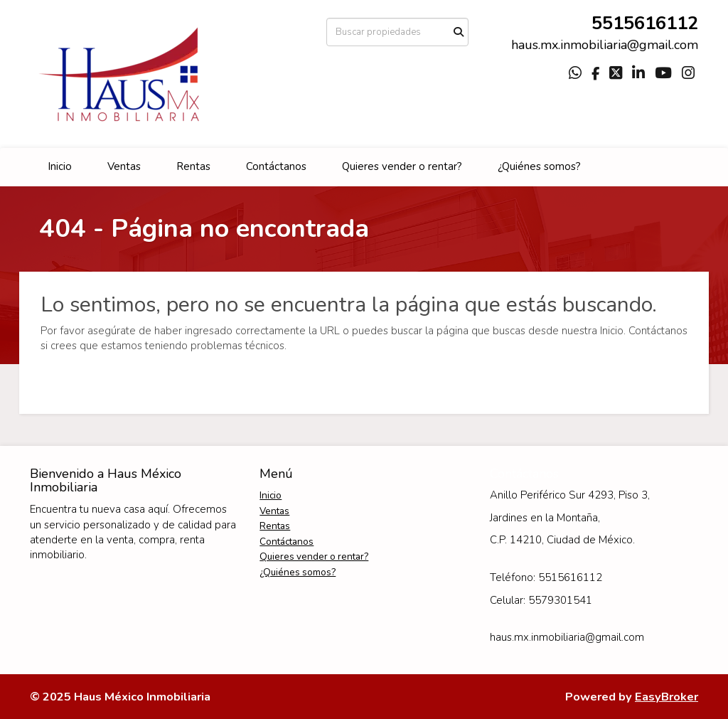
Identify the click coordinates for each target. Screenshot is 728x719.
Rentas (193, 166)
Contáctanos (276, 166)
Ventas (124, 166)
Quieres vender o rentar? (402, 166)
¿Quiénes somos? (539, 166)
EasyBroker (667, 697)
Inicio (60, 166)
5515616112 (645, 23)
